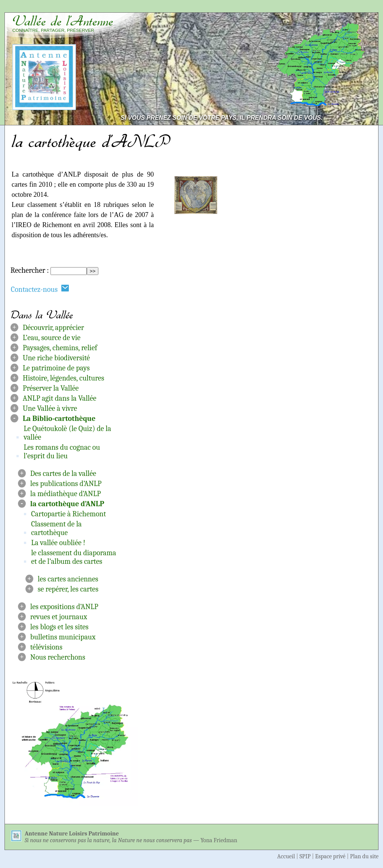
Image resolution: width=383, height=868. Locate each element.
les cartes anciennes (68, 579)
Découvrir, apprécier (53, 328)
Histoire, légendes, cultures (64, 378)
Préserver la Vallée (51, 388)
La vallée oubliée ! (58, 543)
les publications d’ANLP (66, 484)
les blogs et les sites (59, 627)
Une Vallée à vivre (50, 408)
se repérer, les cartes (68, 589)
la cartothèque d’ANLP (67, 504)
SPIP (305, 856)
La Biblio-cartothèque (59, 418)
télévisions (46, 647)
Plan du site (364, 856)
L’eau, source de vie (52, 338)
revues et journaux (59, 617)
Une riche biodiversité (56, 358)
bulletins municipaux (63, 637)
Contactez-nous (40, 289)
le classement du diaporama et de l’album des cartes (73, 557)
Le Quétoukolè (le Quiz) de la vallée (67, 433)
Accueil (286, 856)
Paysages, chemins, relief (60, 348)
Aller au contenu (279, 8)
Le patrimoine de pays (56, 368)
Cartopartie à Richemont (68, 514)
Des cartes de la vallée (63, 473)
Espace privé (330, 856)
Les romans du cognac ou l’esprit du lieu (62, 452)
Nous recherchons (58, 657)
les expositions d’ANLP (64, 607)
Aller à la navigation (344, 8)
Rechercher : (30, 270)
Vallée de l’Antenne (63, 21)
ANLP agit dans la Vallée (60, 398)
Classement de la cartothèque (56, 528)
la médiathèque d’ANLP (66, 494)
